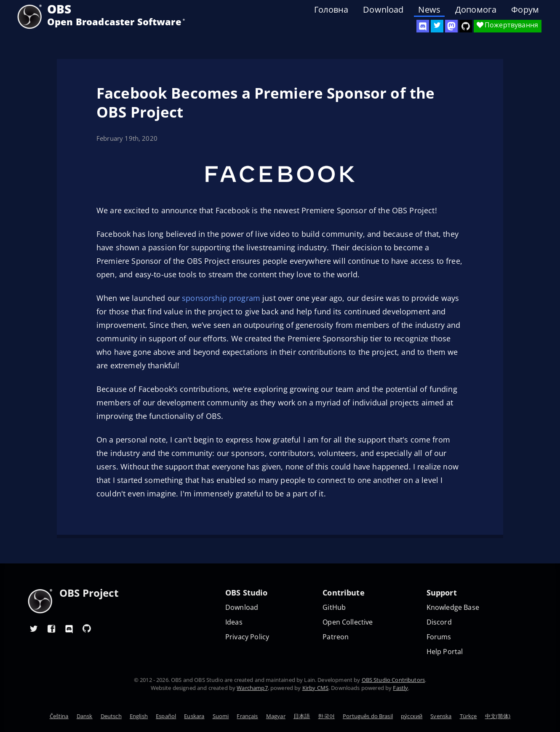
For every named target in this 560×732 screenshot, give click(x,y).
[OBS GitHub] (87, 628)
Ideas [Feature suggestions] (234, 622)
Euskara (194, 716)
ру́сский (412, 716)
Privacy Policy (247, 637)
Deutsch (111, 716)
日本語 (302, 716)
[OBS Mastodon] (451, 26)
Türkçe (468, 716)
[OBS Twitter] (437, 26)
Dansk (85, 716)
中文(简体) (498, 716)
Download (383, 10)
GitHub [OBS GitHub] (334, 607)
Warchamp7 (252, 688)
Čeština (59, 716)
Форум (525, 10)
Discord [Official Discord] (439, 622)
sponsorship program (221, 298)
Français (247, 716)
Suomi (221, 716)
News (429, 10)
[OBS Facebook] (51, 628)
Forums (439, 637)
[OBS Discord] (423, 26)
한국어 (326, 716)
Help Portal (445, 652)
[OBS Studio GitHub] (466, 26)
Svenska (441, 716)
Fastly (400, 688)
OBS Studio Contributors (393, 680)
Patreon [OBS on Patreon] (336, 637)
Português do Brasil (368, 716)
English (139, 716)
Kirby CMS (315, 688)
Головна (331, 10)
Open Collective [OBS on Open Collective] (348, 622)
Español (166, 716)
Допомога (476, 10)
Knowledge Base (453, 607)
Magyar (276, 716)
